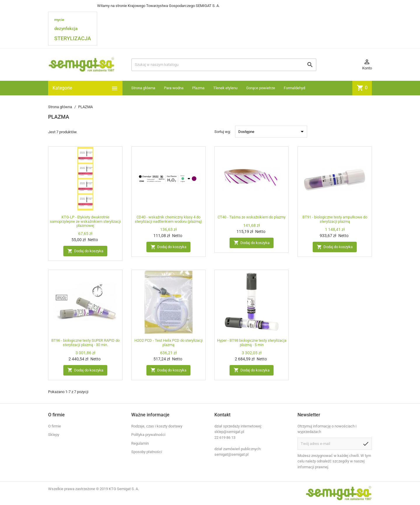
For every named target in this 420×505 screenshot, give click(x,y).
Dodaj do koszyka (85, 251)
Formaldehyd (294, 88)
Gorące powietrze (261, 88)
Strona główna (143, 88)
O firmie (55, 426)
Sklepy (54, 435)
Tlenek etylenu (225, 88)
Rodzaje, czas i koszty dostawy (157, 426)
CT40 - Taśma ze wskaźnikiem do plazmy (252, 217)
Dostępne (272, 131)
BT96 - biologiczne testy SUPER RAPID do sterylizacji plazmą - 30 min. (85, 342)
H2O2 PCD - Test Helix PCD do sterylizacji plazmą (169, 342)
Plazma (198, 88)
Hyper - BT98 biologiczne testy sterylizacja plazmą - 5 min (252, 342)
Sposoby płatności (147, 452)
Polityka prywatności (148, 435)
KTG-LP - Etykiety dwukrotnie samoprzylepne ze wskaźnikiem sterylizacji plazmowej (85, 221)
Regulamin (140, 443)
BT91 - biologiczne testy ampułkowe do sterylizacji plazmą (335, 219)
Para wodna (174, 88)
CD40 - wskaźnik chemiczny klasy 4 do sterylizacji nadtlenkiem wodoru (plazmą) (168, 219)
